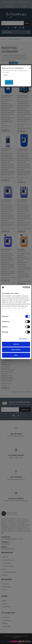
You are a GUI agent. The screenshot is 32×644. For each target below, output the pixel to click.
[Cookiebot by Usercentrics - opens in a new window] (23, 287)
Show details (23, 339)
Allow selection (16, 350)
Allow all (16, 344)
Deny (16, 355)
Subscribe (9, 82)
